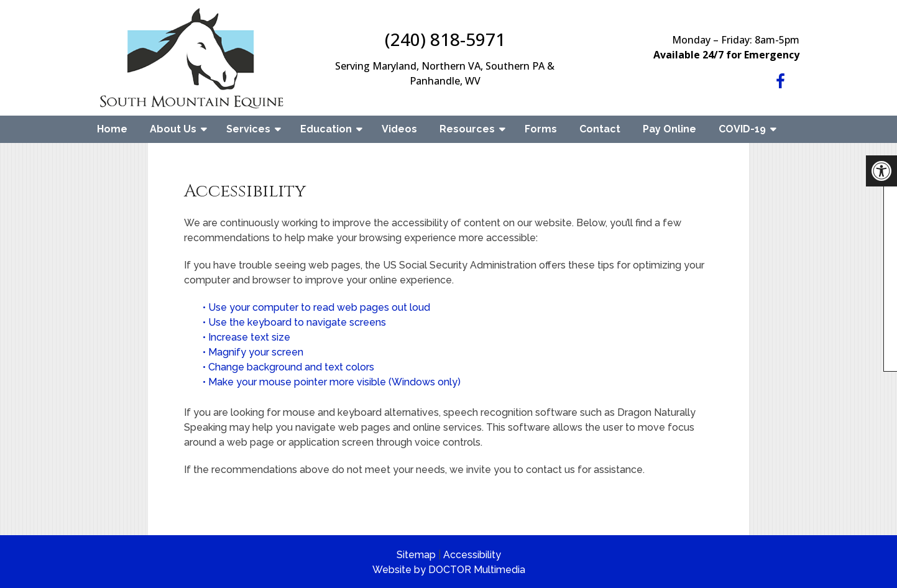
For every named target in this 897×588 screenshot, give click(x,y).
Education (326, 129)
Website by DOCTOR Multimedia (449, 570)
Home (112, 129)
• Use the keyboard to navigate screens (296, 322)
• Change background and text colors (290, 367)
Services (248, 129)
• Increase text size (248, 337)
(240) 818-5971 (445, 39)
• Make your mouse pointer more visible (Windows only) (332, 382)
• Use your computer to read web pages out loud (318, 307)
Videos (399, 129)
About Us (173, 129)
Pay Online (669, 129)
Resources (467, 129)
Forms (541, 129)
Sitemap (416, 555)
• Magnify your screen (254, 352)
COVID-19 (742, 129)
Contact (600, 129)
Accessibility (472, 555)
